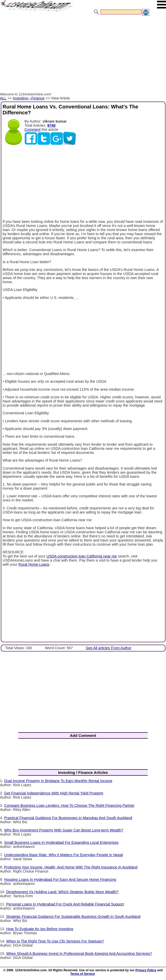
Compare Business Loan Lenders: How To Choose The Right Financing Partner (69, 805)
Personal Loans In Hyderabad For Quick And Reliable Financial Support (65, 904)
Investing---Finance (29, 98)
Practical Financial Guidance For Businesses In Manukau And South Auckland (68, 818)
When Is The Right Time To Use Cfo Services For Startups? (55, 941)
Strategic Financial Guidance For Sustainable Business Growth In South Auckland (73, 917)
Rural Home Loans (34, 564)
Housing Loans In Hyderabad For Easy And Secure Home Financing (60, 880)
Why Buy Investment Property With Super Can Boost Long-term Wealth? (64, 830)
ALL (3, 98)
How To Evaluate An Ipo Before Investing (40, 929)
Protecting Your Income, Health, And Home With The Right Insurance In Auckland (71, 867)
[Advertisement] (83, 55)
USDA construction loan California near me (82, 556)
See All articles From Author (109, 648)
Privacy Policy (146, 970)
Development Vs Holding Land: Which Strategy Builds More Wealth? (62, 892)
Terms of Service (83, 974)
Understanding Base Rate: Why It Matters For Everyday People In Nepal (64, 855)
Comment (32, 130)
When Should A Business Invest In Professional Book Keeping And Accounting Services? (79, 954)
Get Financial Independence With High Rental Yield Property (54, 793)
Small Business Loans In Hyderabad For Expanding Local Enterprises (61, 842)
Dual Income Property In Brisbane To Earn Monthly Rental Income (58, 781)
